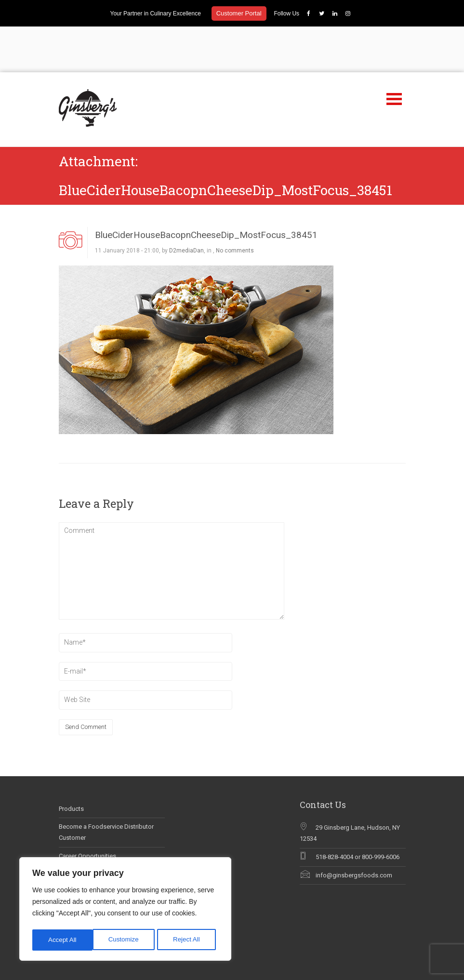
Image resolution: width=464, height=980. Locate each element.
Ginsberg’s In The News (91, 828)
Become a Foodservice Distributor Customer (106, 786)
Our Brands (313, 950)
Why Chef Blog (79, 846)
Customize (63, 940)
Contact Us (321, 969)
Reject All (126, 940)
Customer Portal (239, 13)
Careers (291, 969)
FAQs (268, 969)
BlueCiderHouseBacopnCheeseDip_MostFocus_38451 (206, 189)
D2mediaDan (186, 205)
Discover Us (276, 950)
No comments (235, 205)
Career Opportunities (87, 810)
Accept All (189, 940)
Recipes (373, 950)
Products (71, 763)
